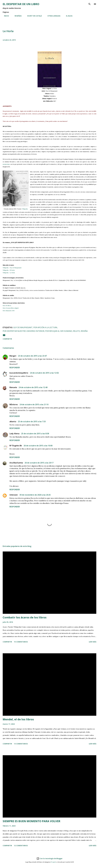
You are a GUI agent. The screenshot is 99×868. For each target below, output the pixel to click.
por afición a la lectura (45, 327)
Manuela (13, 387)
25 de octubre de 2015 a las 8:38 (35, 434)
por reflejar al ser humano (59, 331)
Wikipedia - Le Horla (9, 273)
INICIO (5, 16)
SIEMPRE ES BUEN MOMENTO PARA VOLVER (32, 821)
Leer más (93, 642)
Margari (13, 356)
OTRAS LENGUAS (53, 16)
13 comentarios (21, 744)
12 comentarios (21, 846)
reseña (84, 331)
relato (77, 331)
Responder (15, 368)
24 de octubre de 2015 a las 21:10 (34, 404)
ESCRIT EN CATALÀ (33, 16)
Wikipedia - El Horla (9, 270)
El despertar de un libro (21, 4)
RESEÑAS (17, 16)
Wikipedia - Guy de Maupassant (12, 268)
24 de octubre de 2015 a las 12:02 (44, 373)
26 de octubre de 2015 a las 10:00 (38, 446)
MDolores (14, 404)
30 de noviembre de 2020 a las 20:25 (35, 495)
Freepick (53, 862)
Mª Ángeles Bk (16, 446)
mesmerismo (6, 164)
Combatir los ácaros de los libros (25, 617)
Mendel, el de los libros (18, 719)
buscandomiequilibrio (19, 373)
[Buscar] (90, 4)
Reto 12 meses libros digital (11, 308)
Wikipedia (25, 209)
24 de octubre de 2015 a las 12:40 (33, 387)
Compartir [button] (7, 339)
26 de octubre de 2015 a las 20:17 (39, 463)
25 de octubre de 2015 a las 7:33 (32, 421)
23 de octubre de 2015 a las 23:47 (32, 356)
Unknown (14, 495)
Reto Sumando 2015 (9, 311)
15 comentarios (21, 642)
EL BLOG (68, 16)
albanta (13, 421)
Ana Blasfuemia (16, 463)
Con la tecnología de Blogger (49, 858)
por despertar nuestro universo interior (24, 331)
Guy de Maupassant (23, 327)
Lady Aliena (14, 434)
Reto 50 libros (7, 306)
